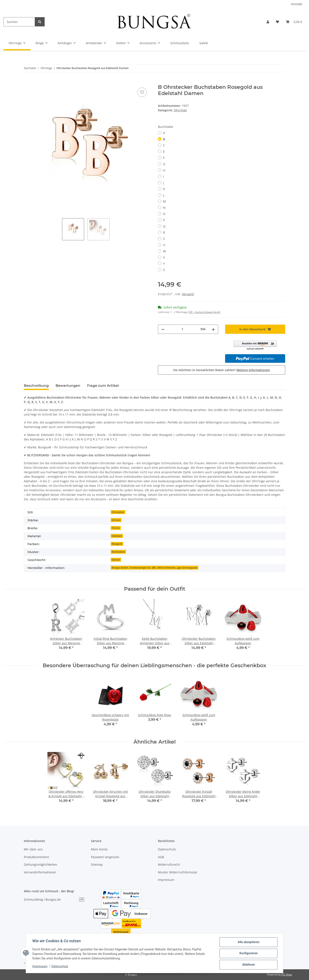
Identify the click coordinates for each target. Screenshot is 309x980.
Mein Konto (99, 849)
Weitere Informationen (253, 370)
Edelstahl (117, 536)
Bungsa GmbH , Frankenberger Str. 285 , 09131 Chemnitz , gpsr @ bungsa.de (154, 568)
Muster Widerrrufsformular (178, 872)
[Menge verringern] (163, 329)
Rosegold (117, 544)
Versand (188, 294)
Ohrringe (180, 110)
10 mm (116, 528)
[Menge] (182, 329)
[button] (268, 22)
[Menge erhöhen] (213, 329)
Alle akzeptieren (248, 942)
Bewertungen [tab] (68, 386)
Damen (116, 560)
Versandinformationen (40, 872)
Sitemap (97, 864)
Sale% (204, 43)
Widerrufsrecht (169, 864)
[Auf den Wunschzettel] (142, 92)
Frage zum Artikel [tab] (103, 386)
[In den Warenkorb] (27, 82)
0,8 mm (116, 520)
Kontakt (297, 4)
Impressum (166, 880)
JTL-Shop (287, 975)
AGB (161, 857)
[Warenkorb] (294, 22)
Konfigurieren (248, 954)
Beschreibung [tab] (36, 386)
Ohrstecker (118, 512)
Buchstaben (118, 552)
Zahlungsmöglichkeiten (41, 864)
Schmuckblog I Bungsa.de (54, 899)
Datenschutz (167, 849)
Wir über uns (33, 849)
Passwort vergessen (105, 857)
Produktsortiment (36, 857)
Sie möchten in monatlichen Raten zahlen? (222, 370)
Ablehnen (248, 965)
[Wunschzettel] (277, 22)
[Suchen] (19, 22)
